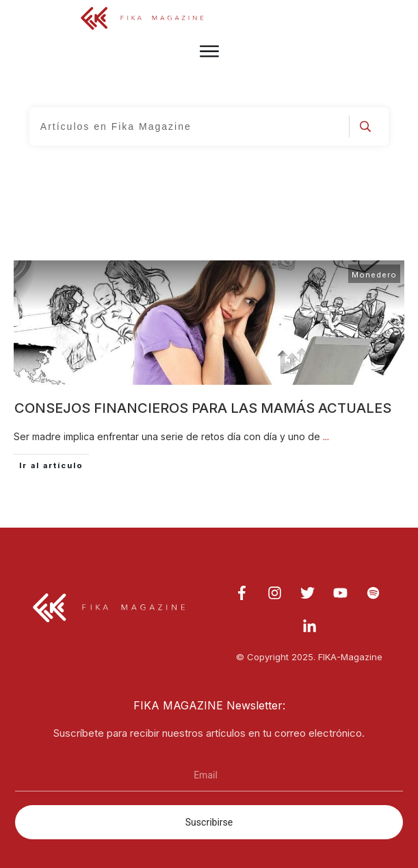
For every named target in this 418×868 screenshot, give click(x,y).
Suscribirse (209, 822)
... (326, 436)
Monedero (374, 275)
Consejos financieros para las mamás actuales (203, 408)
